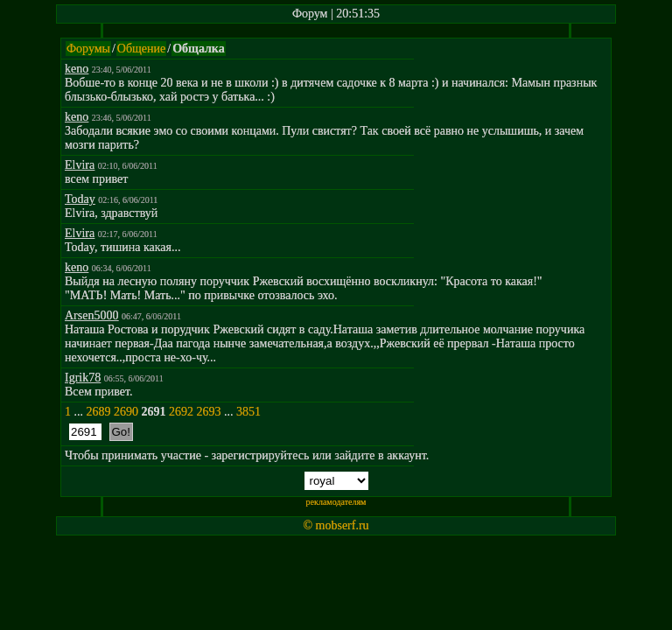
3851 (248, 412)
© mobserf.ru (336, 525)
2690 (126, 412)
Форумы (88, 49)
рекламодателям (336, 502)
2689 (99, 412)
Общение (141, 49)
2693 (209, 412)
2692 (181, 412)
